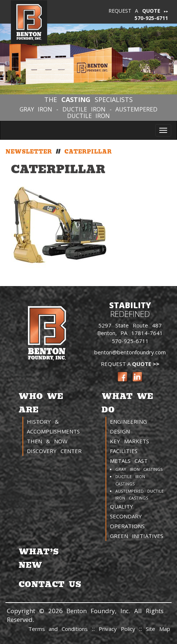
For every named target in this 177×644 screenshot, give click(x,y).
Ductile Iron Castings (130, 480)
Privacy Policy (119, 629)
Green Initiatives (137, 536)
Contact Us (50, 584)
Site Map (158, 629)
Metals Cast (129, 461)
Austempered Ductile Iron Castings (139, 495)
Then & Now (47, 441)
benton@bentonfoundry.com (130, 352)
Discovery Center (54, 451)
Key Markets (129, 441)
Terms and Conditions (58, 629)
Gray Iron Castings (139, 469)
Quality (122, 506)
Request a (135, 11)
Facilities (124, 451)
